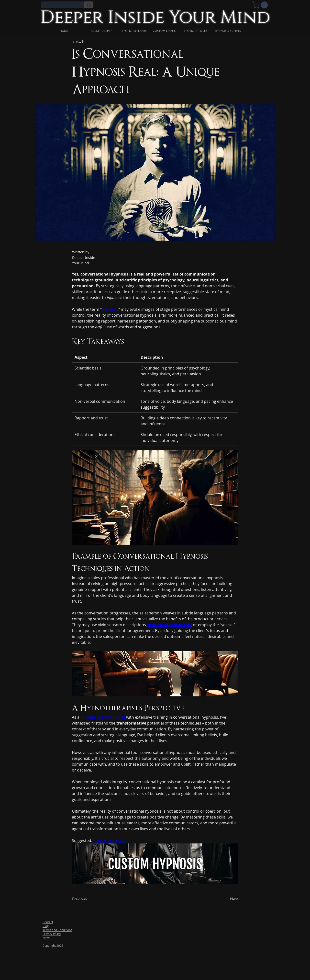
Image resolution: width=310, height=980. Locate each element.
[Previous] (88, 899)
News (46, 938)
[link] (261, 5)
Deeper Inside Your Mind (155, 17)
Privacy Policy (52, 934)
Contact (48, 922)
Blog (46, 926)
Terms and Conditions (57, 930)
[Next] (226, 899)
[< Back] (88, 42)
